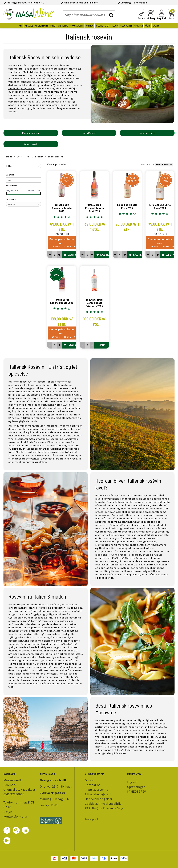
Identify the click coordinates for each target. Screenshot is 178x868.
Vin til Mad (63, 26)
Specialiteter (102, 26)
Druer (53, 26)
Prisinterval (11, 185)
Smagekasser (77, 26)
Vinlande (29, 26)
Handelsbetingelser (98, 799)
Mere (102, 345)
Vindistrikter (42, 26)
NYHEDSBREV (137, 792)
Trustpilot (92, 819)
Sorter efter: (157, 165)
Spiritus (90, 26)
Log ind (132, 782)
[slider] (7, 194)
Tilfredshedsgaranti (99, 794)
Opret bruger (136, 787)
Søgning (10, 175)
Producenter (126, 26)
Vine (21, 26)
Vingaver (138, 26)
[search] (111, 15)
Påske (147, 26)
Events (156, 26)
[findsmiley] (56, 821)
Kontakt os (93, 785)
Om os (89, 780)
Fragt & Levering (97, 790)
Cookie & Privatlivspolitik (103, 804)
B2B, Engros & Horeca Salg (104, 808)
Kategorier (11, 199)
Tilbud (114, 26)
